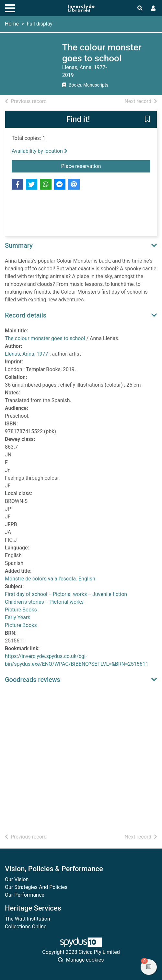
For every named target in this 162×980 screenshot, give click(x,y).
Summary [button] (19, 245)
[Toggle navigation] (10, 7)
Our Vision (17, 879)
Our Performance (25, 895)
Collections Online (26, 927)
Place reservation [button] (106, 166)
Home (12, 24)
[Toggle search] (140, 8)
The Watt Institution (28, 919)
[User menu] (153, 8)
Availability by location (40, 151)
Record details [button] (26, 315)
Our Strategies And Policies (36, 887)
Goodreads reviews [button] (33, 680)
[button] (147, 120)
